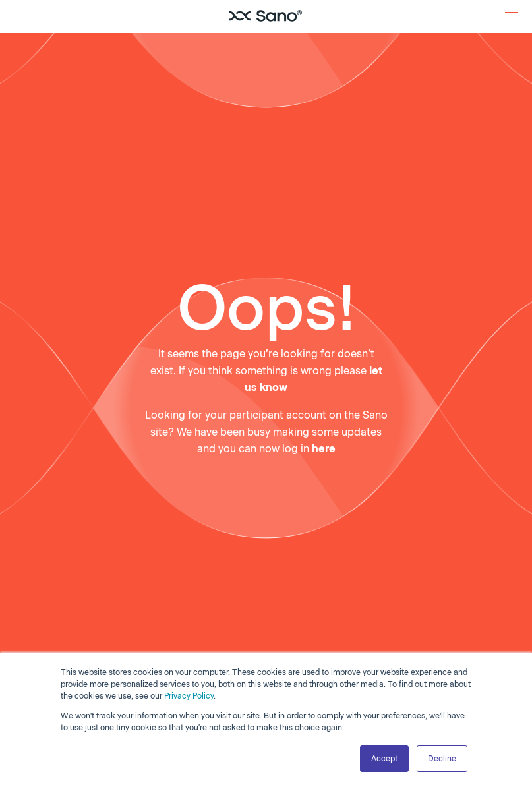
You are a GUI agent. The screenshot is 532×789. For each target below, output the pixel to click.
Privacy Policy (189, 696)
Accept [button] (384, 759)
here (324, 449)
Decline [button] (442, 759)
